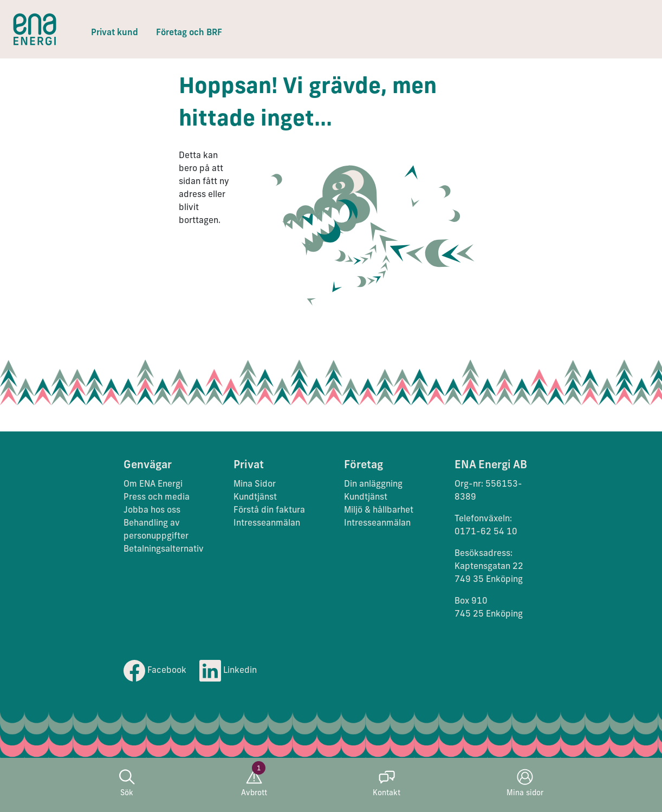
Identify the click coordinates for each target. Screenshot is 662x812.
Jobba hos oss (152, 510)
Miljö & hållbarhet (379, 510)
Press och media (157, 497)
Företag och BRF (189, 33)
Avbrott (254, 783)
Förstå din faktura (269, 510)
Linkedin (228, 671)
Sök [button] (127, 783)
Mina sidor (525, 783)
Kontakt (387, 783)
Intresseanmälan (267, 523)
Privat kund (115, 33)
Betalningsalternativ (164, 549)
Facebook (155, 671)
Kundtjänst (256, 497)
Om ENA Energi (153, 484)
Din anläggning (373, 484)
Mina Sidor (255, 484)
